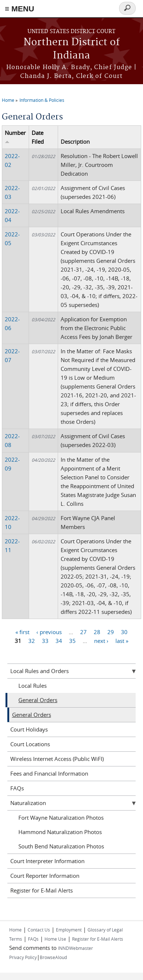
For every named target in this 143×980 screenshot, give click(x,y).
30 (124, 632)
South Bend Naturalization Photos (61, 846)
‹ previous (49, 632)
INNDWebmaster (76, 948)
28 (97, 632)
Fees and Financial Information (49, 773)
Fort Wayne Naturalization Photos (61, 818)
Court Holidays (29, 729)
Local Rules (33, 686)
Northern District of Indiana (72, 49)
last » (122, 641)
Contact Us (39, 930)
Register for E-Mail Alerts (42, 890)
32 (32, 641)
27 (83, 632)
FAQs (17, 788)
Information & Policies (42, 100)
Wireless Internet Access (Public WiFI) (57, 759)
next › (101, 641)
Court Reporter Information (45, 876)
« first (22, 632)
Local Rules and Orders (40, 671)
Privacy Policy (23, 957)
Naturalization (28, 803)
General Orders (38, 700)
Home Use (55, 939)
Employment (69, 930)
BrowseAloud (53, 957)
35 (72, 641)
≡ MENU (19, 9)
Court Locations (30, 744)
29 (111, 632)
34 (59, 641)
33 (45, 641)
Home (8, 100)
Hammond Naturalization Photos (60, 832)
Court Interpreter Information (47, 861)
